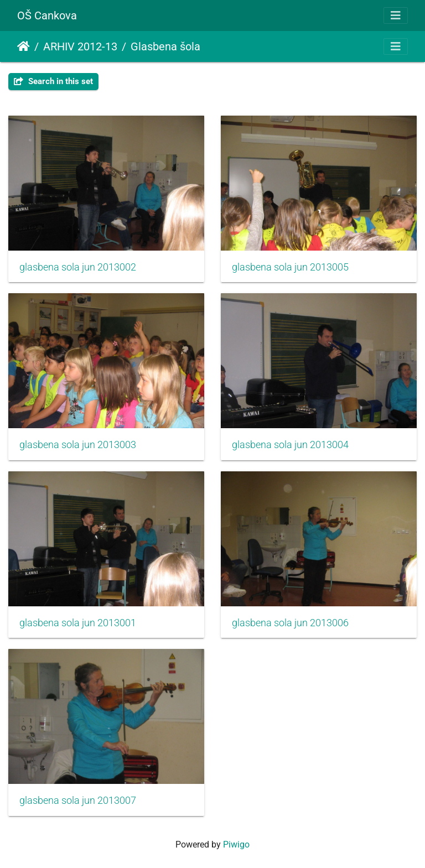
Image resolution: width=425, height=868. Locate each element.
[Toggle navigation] (396, 15)
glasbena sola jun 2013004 (290, 445)
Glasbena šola (165, 46)
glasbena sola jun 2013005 (290, 267)
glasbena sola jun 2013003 (78, 445)
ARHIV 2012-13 (80, 46)
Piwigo (236, 844)
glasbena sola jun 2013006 (290, 623)
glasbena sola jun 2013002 (78, 267)
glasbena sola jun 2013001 (78, 623)
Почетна (24, 46)
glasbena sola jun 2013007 (78, 801)
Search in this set (53, 81)
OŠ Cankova (47, 15)
